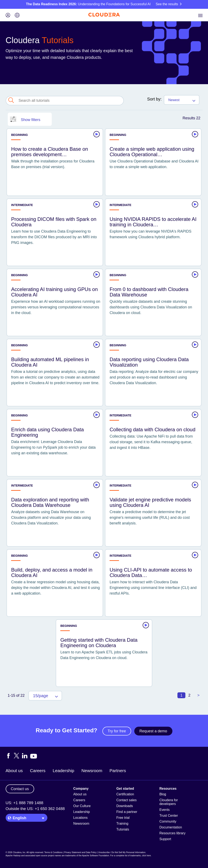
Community (168, 821)
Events (165, 810)
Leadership (63, 771)
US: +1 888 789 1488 (25, 803)
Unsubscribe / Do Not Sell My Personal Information (122, 852)
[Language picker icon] (17, 16)
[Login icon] (8, 16)
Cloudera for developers (169, 802)
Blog (163, 794)
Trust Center (169, 816)
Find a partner (127, 812)
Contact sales (126, 800)
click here (146, 856)
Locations (81, 818)
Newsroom (92, 771)
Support (165, 839)
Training (122, 824)
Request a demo (153, 731)
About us (14, 771)
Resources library (172, 833)
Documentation (171, 827)
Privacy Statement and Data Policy (80, 852)
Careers (38, 771)
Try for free (117, 731)
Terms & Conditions (54, 852)
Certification (125, 794)
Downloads (125, 806)
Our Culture (82, 806)
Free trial (123, 818)
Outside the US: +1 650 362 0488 (35, 809)
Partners (118, 771)
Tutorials (123, 829)
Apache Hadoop (13, 856)
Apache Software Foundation (96, 856)
